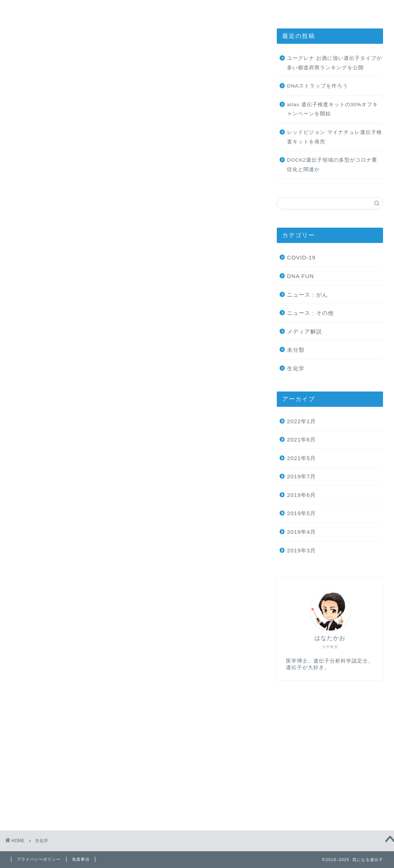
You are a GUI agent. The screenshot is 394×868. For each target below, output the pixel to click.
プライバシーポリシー (39, 859)
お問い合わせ (275, 9)
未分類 (296, 350)
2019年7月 (301, 476)
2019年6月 (301, 495)
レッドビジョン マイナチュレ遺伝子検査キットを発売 (334, 137)
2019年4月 (301, 532)
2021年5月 (301, 458)
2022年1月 (301, 421)
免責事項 (81, 859)
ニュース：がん (307, 295)
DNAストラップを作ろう (318, 86)
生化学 (296, 368)
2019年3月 (301, 550)
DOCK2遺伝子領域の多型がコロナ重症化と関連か (332, 165)
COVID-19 (301, 257)
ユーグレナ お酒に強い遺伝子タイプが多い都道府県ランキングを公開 (334, 63)
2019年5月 (301, 513)
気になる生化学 (187, 9)
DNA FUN (301, 276)
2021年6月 (301, 439)
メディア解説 (305, 331)
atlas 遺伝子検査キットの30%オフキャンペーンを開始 (332, 109)
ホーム (99, 9)
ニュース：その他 (310, 313)
